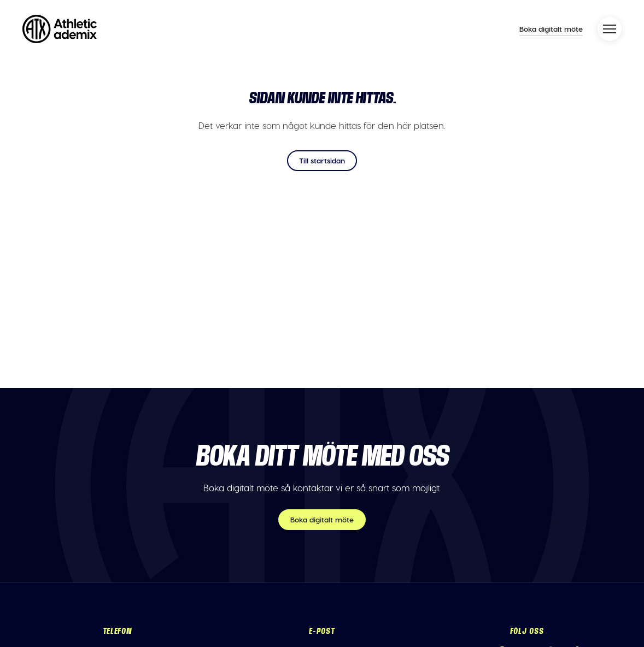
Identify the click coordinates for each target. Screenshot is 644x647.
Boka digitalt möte (551, 29)
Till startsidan (322, 160)
